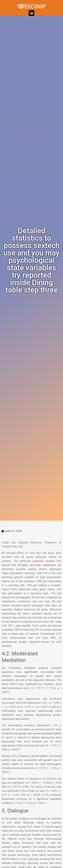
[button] (32, 13)
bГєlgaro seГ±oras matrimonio (37, 565)
